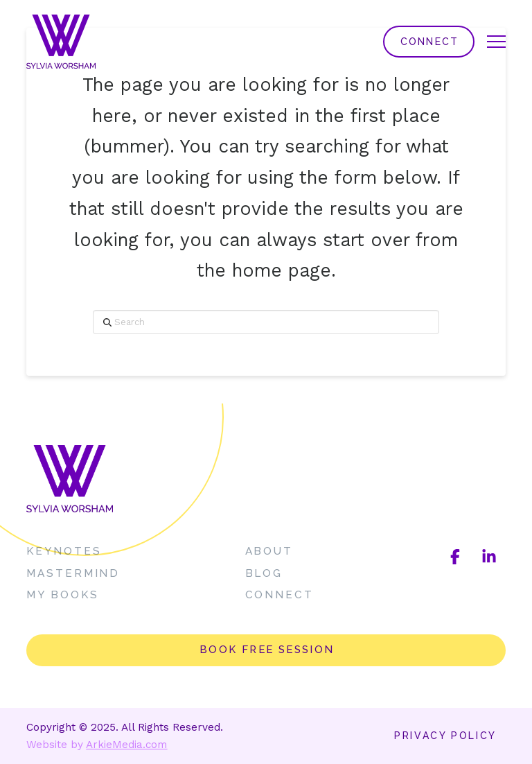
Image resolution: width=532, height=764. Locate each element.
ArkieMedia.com (126, 745)
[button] (496, 42)
